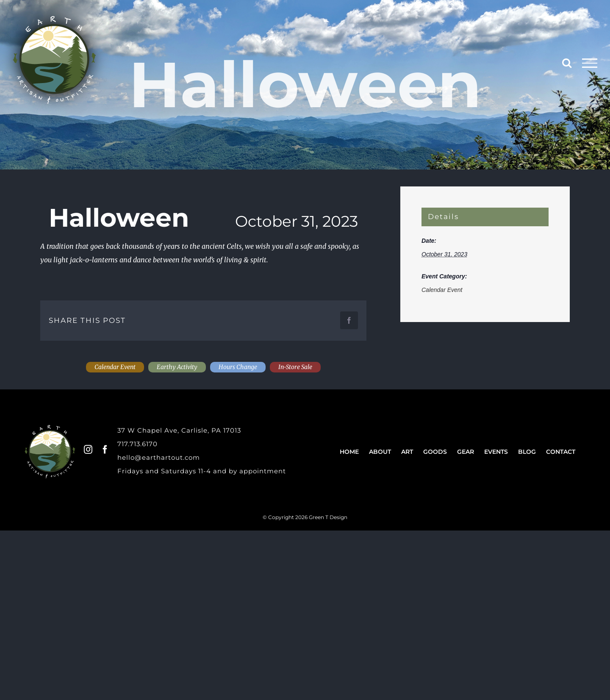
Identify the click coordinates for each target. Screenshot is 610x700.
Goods (435, 452)
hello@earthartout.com (159, 457)
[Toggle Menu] (590, 63)
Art (407, 452)
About (380, 452)
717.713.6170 (137, 444)
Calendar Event (442, 290)
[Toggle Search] (567, 63)
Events (496, 452)
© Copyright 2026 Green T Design (305, 517)
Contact (561, 452)
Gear (466, 452)
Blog (527, 452)
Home (349, 452)
